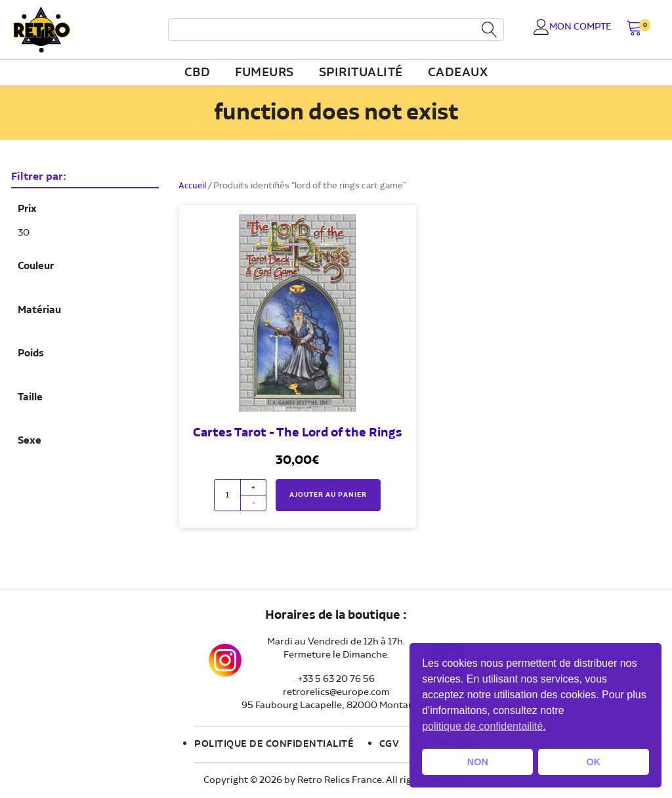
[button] (634, 29)
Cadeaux (458, 73)
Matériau (39, 310)
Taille (30, 398)
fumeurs (264, 73)
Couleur (36, 266)
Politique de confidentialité (274, 744)
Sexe (30, 441)
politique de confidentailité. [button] (484, 726)
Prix (27, 209)
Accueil (193, 186)
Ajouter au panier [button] (328, 495)
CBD (198, 73)
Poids (31, 354)
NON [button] (478, 762)
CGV (389, 744)
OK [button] (593, 762)
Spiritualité (361, 73)
